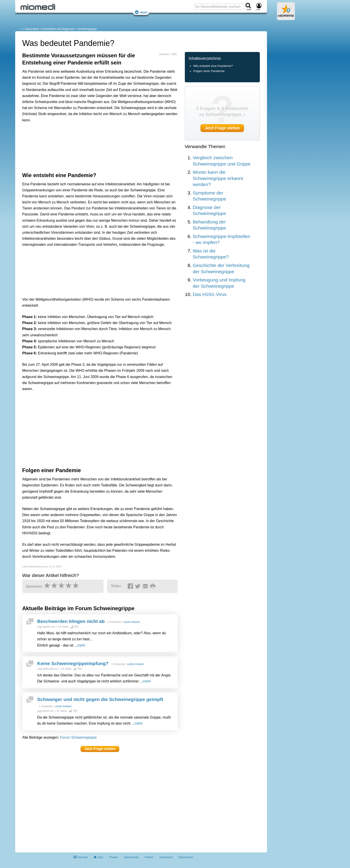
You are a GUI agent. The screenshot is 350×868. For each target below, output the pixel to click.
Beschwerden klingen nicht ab (71, 621)
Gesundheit (32, 29)
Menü (141, 12)
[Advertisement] (92, 146)
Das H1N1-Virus (210, 294)
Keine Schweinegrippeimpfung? (73, 663)
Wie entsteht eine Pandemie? (213, 66)
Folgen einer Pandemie (209, 71)
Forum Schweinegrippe (78, 737)
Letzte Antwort (131, 622)
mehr (81, 645)
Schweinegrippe (87, 29)
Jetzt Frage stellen (100, 749)
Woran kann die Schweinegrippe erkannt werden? (218, 178)
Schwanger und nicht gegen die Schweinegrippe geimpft (100, 699)
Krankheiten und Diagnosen (58, 29)
